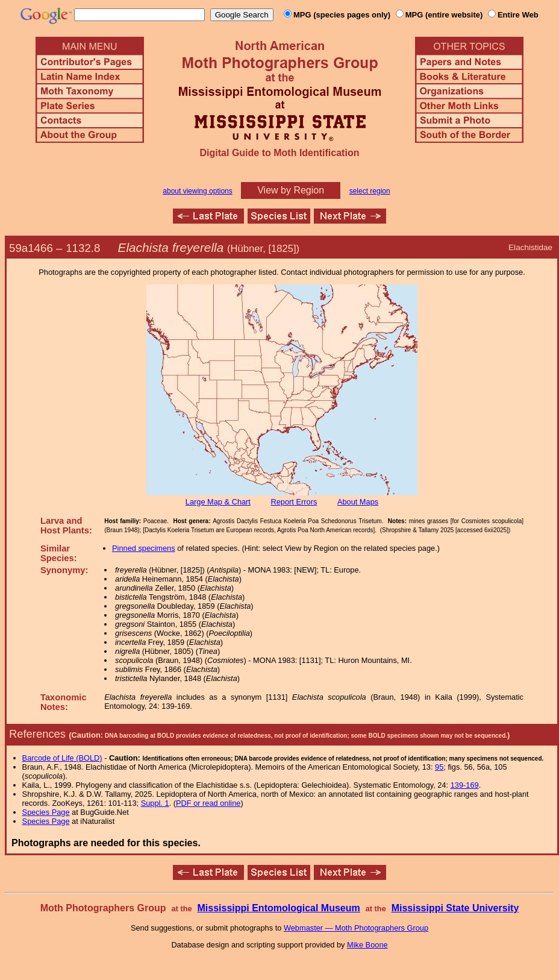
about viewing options (197, 191)
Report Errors (294, 502)
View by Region (291, 190)
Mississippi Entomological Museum (278, 908)
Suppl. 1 (155, 803)
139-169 (465, 785)
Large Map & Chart (218, 502)
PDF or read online (208, 803)
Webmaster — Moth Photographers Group (356, 928)
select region (370, 191)
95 (439, 767)
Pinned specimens (144, 548)
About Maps (358, 502)
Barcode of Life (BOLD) (62, 758)
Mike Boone (367, 945)
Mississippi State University (455, 908)
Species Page (46, 812)
